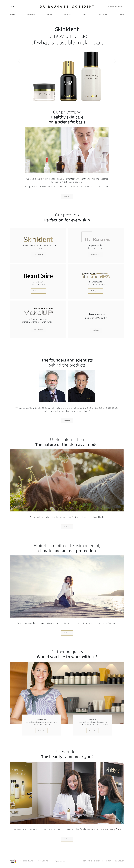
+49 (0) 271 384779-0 (43, 861)
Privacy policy (119, 861)
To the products (38, 255)
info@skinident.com (60, 861)
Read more (67, 196)
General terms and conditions (92, 861)
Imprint (109, 861)
